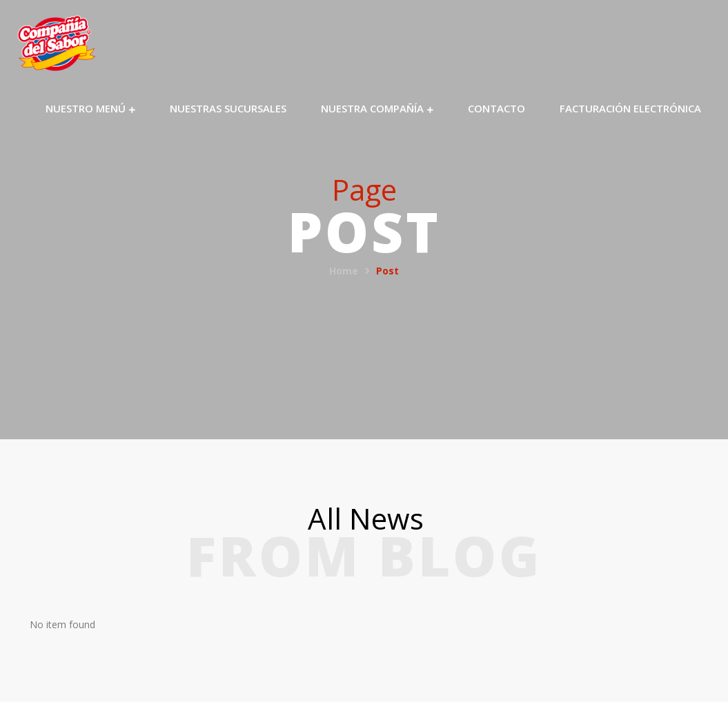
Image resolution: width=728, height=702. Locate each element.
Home (344, 271)
